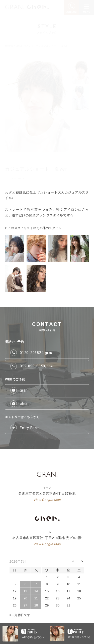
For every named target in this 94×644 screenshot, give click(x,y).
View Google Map (47, 500)
